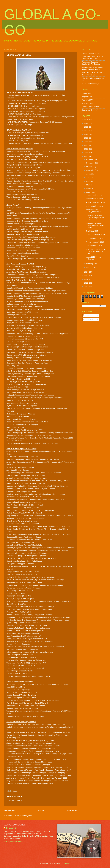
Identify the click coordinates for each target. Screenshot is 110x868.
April (88, 188)
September (91, 170)
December (90, 159)
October (90, 167)
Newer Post (10, 810)
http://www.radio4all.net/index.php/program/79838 (34, 783)
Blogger (67, 863)
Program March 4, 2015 (95, 242)
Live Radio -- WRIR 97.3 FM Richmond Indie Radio (92, 58)
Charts (15, 791)
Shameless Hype (88, 110)
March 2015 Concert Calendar (94, 258)
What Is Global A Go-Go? (91, 53)
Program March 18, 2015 (95, 235)
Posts (86, 315)
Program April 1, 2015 (94, 195)
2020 (86, 138)
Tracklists (85, 100)
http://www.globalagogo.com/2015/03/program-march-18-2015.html (41, 781)
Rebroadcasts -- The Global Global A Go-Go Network (92, 68)
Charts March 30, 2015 (95, 199)
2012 (86, 279)
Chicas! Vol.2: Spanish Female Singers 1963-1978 (95, 218)
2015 (86, 156)
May (88, 185)
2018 (86, 145)
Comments (88, 319)
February (90, 264)
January (90, 267)
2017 (86, 149)
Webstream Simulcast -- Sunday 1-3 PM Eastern (91, 63)
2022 (86, 131)
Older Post (71, 810)
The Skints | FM (92, 231)
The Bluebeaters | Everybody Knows (94, 211)
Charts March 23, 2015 (95, 206)
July (88, 177)
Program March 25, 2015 (95, 202)
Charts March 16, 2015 (95, 238)
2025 (86, 120)
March (89, 192)
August (89, 174)
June (88, 181)
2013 (86, 276)
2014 (86, 272)
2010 (86, 287)
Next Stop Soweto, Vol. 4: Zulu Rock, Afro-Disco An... (96, 251)
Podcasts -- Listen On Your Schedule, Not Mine (92, 74)
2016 (86, 153)
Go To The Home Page (90, 84)
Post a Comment (16, 800)
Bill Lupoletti (11, 828)
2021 (86, 134)
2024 (86, 123)
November (90, 163)
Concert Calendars (89, 107)
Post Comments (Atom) (23, 816)
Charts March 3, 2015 (94, 246)
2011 (86, 283)
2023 (86, 127)
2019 (86, 142)
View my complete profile (13, 842)
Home (41, 810)
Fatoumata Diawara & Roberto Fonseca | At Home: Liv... (95, 225)
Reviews (85, 103)
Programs (85, 97)
